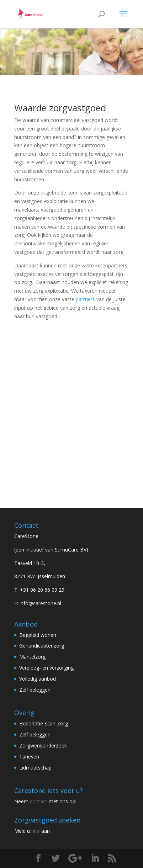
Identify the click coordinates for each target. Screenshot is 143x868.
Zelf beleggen (35, 690)
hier (36, 831)
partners (85, 299)
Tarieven (29, 757)
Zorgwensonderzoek (43, 745)
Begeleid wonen (38, 635)
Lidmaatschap (35, 768)
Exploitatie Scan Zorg (44, 723)
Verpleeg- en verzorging (46, 668)
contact (39, 801)
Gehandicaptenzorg (42, 646)
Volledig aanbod (38, 679)
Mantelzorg (32, 657)
